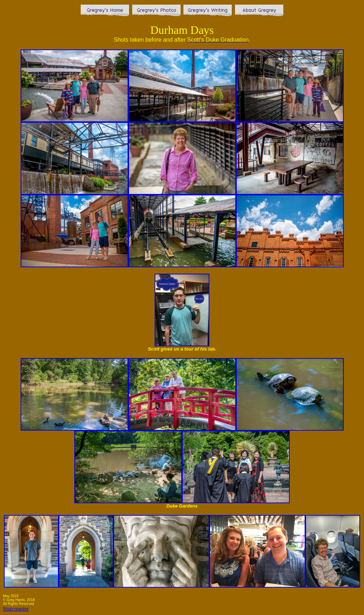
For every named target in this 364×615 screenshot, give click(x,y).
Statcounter (16, 609)
